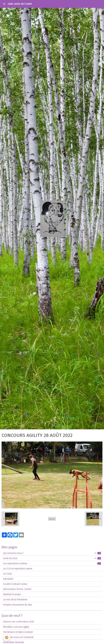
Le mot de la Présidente (15, 599)
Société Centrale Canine (15, 584)
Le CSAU (8, 574)
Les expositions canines (52, 563)
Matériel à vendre (12, 594)
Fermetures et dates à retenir (18, 632)
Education (8, 579)
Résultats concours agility (16, 627)
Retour (52, 519)
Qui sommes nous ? (52, 553)
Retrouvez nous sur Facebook (18, 637)
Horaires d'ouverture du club (17, 605)
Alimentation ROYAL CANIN (17, 589)
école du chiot (52, 558)
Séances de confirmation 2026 (19, 622)
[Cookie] (7, 638)
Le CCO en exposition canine (18, 568)
